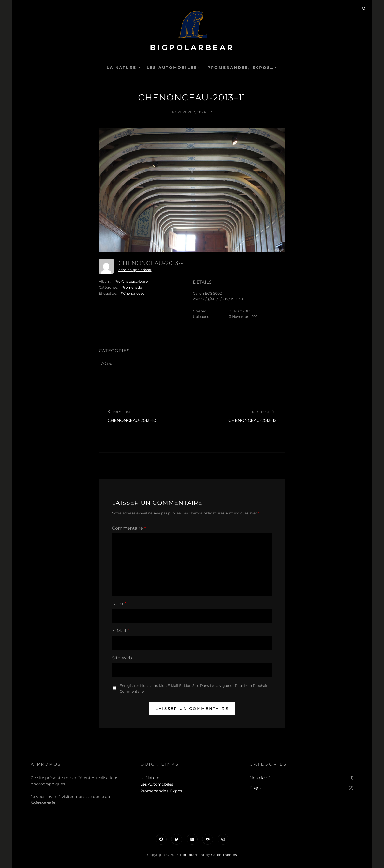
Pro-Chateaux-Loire (131, 281)
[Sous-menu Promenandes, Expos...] (276, 67)
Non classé (260, 778)
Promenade (132, 287)
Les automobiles (172, 67)
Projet (256, 788)
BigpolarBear (192, 48)
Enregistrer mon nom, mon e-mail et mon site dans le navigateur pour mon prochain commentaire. (194, 689)
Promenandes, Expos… (241, 67)
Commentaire (129, 528)
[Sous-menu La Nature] (139, 67)
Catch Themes (224, 855)
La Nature (122, 67)
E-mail (121, 631)
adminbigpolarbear (135, 270)
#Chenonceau (133, 293)
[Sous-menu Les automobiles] (199, 67)
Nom (119, 604)
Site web (122, 658)
